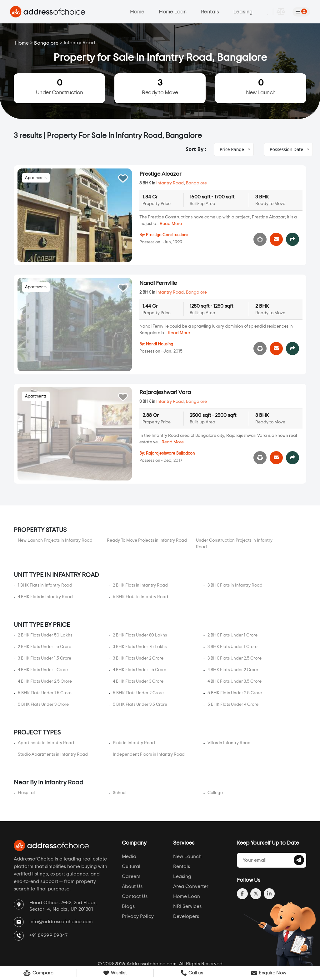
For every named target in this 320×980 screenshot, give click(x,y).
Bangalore (46, 43)
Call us (192, 973)
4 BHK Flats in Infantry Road (45, 564)
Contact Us (135, 864)
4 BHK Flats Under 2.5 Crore (45, 649)
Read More (171, 224)
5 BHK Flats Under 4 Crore (233, 672)
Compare (38, 973)
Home (137, 12)
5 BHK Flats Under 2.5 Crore (235, 661)
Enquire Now (269, 973)
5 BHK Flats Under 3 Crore (43, 672)
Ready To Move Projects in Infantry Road (147, 508)
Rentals (210, 12)
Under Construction (59, 87)
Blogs (128, 874)
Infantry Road (170, 183)
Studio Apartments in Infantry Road (53, 722)
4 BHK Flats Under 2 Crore (233, 637)
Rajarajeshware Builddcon (170, 437)
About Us (132, 854)
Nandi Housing (160, 344)
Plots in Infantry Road (134, 710)
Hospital (26, 760)
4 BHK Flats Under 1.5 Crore (140, 637)
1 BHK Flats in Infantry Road (45, 553)
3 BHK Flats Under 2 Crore (138, 626)
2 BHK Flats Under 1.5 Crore (45, 614)
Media (129, 824)
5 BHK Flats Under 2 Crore (138, 661)
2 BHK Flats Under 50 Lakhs (45, 603)
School (120, 760)
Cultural (131, 834)
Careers (131, 844)
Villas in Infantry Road (229, 710)
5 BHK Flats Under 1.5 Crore (45, 661)
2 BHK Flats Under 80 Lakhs (140, 603)
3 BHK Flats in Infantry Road (235, 553)
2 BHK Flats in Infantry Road (140, 553)
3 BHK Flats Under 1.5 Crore (45, 626)
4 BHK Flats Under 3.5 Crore (235, 649)
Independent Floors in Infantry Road (149, 722)
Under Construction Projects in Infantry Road (234, 511)
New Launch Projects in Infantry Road (55, 508)
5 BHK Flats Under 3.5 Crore (140, 672)
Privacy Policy (138, 884)
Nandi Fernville (158, 283)
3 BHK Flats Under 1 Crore (232, 614)
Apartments (36, 178)
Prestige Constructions (167, 235)
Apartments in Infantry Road (46, 710)
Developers (186, 884)
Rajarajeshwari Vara (165, 376)
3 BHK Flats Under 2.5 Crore (235, 626)
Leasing (243, 12)
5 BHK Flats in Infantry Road (140, 564)
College (215, 760)
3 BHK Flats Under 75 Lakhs (140, 614)
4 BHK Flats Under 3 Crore (138, 649)
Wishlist (115, 973)
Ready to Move (160, 87)
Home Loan (173, 12)
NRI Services (187, 874)
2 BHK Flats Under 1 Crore (232, 603)
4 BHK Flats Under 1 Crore (43, 637)
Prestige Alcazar (160, 174)
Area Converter (191, 854)
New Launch (261, 87)
